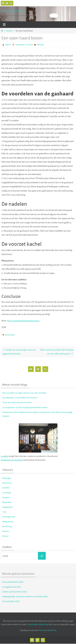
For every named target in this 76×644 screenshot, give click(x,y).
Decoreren (7, 483)
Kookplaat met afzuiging (12, 460)
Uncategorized (9, 517)
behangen (7, 478)
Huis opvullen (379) (11, 602)
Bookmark (10, 335)
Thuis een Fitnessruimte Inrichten (17, 403)
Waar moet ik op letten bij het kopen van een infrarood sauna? (57, 352)
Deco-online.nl (12, 11)
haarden (9, 31)
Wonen (5, 536)
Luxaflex (4, 456)
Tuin (4, 512)
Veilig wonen (8, 522)
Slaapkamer (8, 507)
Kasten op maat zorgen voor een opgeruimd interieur (19, 352)
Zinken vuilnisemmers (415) (15, 592)
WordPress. (52, 631)
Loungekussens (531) (12, 587)
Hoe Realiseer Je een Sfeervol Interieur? (20, 398)
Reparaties (7, 503)
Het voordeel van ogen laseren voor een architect (24, 393)
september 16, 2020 (24, 45)
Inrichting (7, 493)
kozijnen (6, 498)
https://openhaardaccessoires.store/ (24, 321)
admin (8, 45)
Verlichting (7, 527)
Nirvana (42, 631)
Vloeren (6, 531)
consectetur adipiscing (38, 625)
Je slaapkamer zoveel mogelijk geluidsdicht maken (25, 408)
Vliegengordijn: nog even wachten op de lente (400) (25, 597)
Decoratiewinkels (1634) (13, 582)
